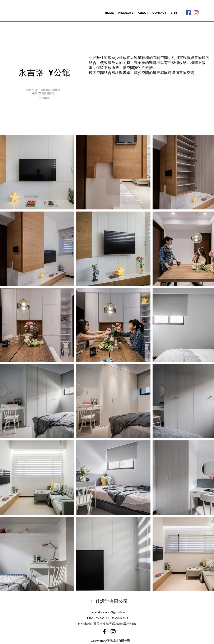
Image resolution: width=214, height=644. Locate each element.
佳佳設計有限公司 (109, 601)
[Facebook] (188, 13)
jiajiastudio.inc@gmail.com (110, 612)
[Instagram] (196, 13)
